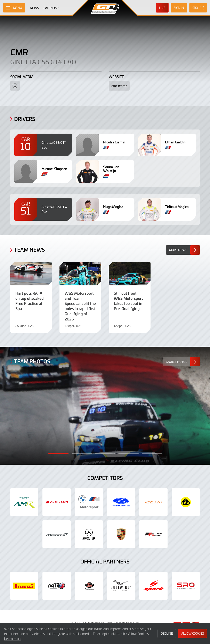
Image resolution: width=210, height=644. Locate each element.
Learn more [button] (13, 638)
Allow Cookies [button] (193, 633)
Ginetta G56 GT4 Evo (43, 62)
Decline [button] (167, 633)
